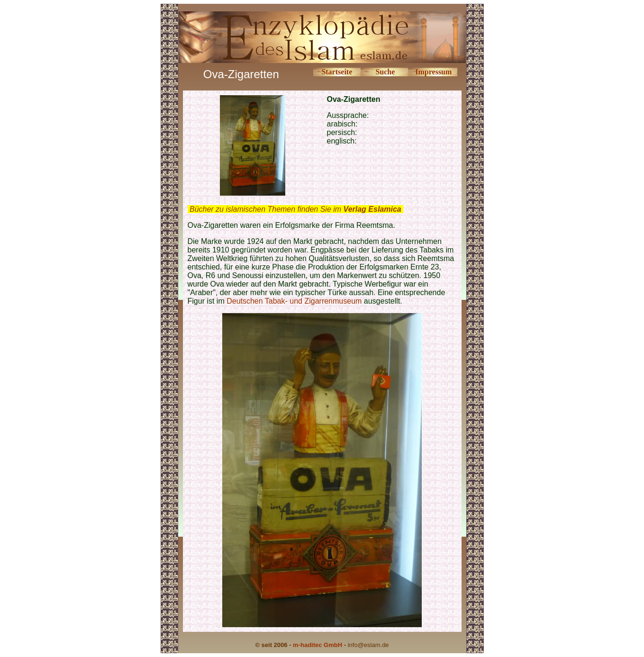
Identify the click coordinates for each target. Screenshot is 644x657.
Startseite (337, 72)
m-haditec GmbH (317, 645)
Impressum (433, 72)
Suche (385, 72)
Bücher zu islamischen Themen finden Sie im (295, 209)
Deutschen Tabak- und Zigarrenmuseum (295, 301)
